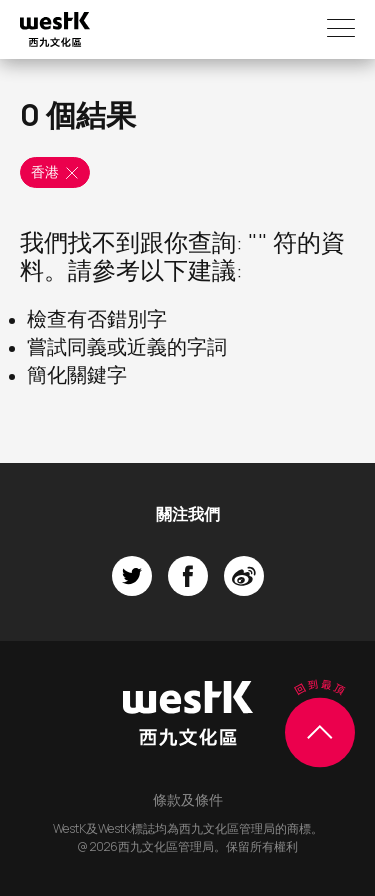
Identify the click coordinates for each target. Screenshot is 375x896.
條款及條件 (188, 799)
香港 (56, 172)
